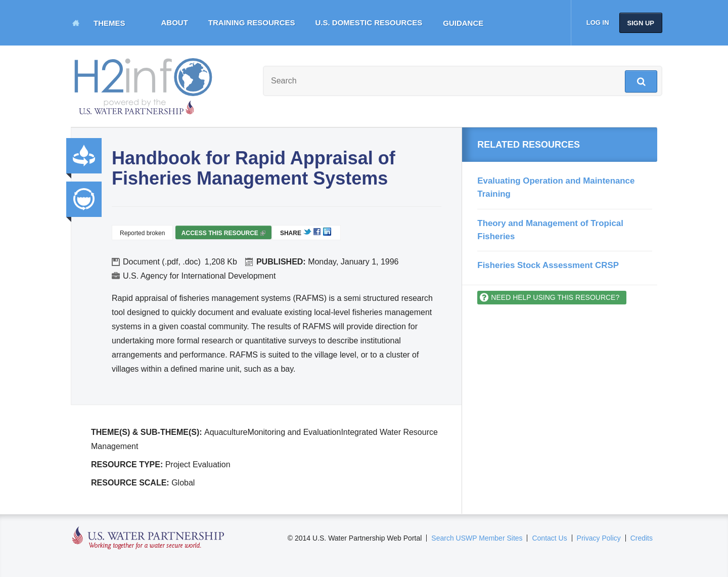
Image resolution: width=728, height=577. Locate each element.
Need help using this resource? (555, 297)
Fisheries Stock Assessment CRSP (548, 265)
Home (76, 23)
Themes (109, 23)
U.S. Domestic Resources (369, 23)
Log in (598, 23)
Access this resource (223, 234)
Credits (642, 538)
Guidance (463, 23)
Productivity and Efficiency (84, 156)
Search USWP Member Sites (477, 538)
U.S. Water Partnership (148, 538)
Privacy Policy (599, 538)
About (175, 23)
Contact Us (549, 538)
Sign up (641, 23)
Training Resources (252, 23)
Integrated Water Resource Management (84, 199)
